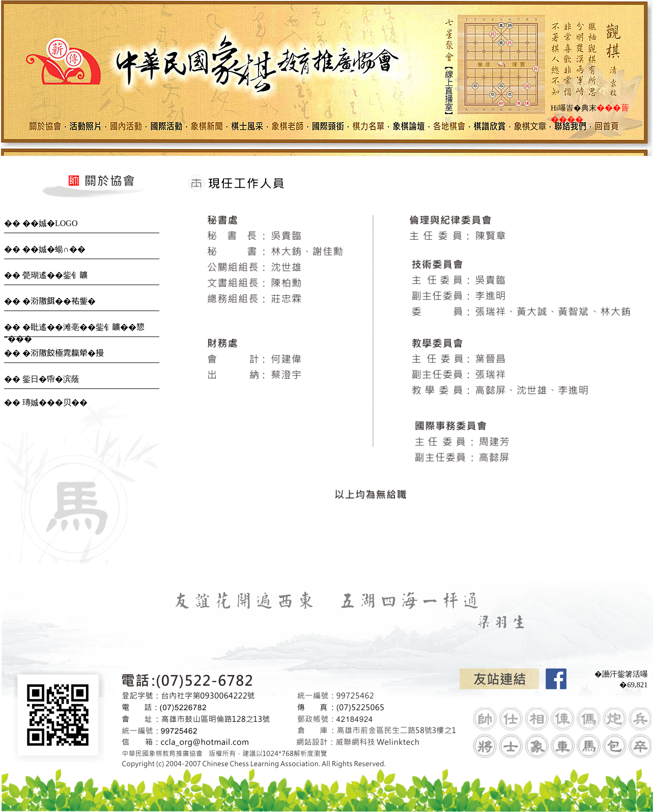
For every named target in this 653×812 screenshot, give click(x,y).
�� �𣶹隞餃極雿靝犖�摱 (54, 353)
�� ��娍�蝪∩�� (45, 249)
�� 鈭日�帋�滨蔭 (42, 379)
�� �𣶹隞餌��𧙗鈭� (50, 301)
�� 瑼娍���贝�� (46, 402)
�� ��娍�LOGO (41, 223)
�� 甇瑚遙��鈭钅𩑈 (46, 275)
